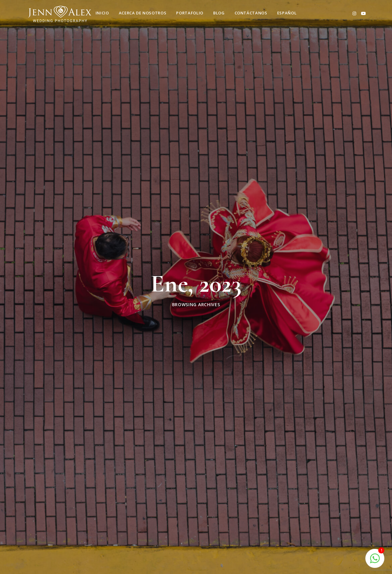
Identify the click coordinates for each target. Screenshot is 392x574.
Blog (219, 13)
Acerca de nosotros (143, 13)
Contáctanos (251, 13)
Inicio (102, 13)
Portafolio (190, 13)
